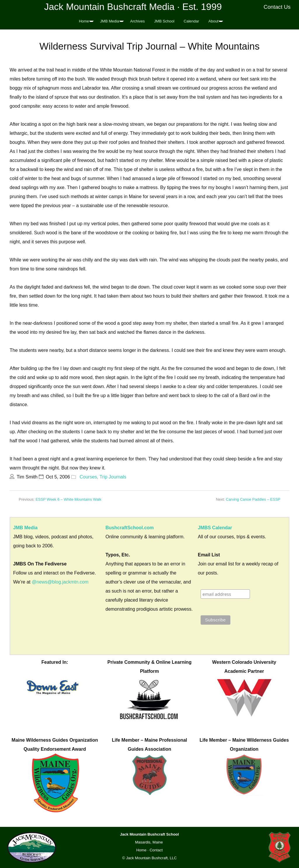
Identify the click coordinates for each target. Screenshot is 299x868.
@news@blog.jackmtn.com (60, 582)
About (213, 21)
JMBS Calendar (215, 528)
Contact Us (277, 7)
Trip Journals (113, 477)
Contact (156, 850)
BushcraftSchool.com (129, 528)
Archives (138, 21)
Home (84, 21)
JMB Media (110, 21)
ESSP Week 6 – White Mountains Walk (68, 499)
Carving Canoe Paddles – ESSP (253, 499)
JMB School (164, 21)
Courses (88, 477)
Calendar (191, 21)
